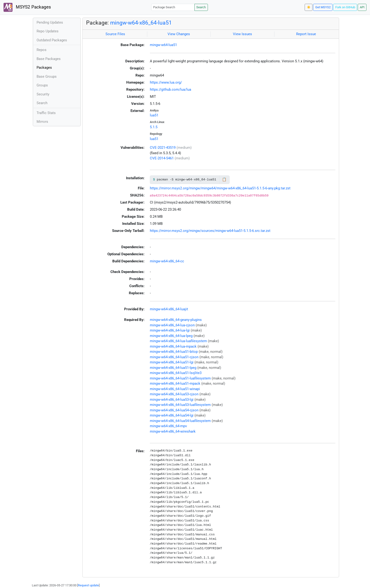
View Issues (242, 34)
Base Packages (49, 59)
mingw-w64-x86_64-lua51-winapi (175, 389)
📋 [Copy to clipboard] (224, 179)
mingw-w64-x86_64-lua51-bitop (174, 352)
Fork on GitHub (345, 7)
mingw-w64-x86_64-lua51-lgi (172, 362)
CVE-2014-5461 (162, 158)
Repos (42, 50)
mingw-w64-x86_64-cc (167, 261)
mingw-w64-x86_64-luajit (169, 309)
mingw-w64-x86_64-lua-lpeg (171, 336)
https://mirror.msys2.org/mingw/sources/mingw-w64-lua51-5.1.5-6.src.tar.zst (210, 231)
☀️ (309, 7)
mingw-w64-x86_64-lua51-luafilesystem (180, 378)
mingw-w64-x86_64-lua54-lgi (172, 415)
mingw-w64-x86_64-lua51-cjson (174, 357)
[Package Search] (173, 7)
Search (201, 7)
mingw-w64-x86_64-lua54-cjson (174, 410)
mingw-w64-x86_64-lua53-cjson (174, 394)
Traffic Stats (46, 113)
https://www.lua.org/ (166, 82)
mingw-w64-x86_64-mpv (168, 426)
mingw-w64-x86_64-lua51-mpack (175, 383)
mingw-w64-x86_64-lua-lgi (170, 330)
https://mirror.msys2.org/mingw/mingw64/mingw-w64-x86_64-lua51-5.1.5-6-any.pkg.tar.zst (220, 188)
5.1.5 (154, 127)
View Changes (179, 34)
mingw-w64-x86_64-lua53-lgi (172, 400)
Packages (44, 68)
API (362, 7)
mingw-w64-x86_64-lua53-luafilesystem (180, 405)
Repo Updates (48, 31)
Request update (88, 585)
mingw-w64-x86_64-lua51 (141, 23)
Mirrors (42, 122)
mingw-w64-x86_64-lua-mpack (173, 346)
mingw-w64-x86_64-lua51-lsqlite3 (176, 373)
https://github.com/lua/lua (170, 89)
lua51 (154, 115)
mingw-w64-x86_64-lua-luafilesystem (178, 341)
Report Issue (306, 34)
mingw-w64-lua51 (163, 45)
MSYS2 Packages (27, 7)
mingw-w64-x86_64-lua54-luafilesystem (180, 421)
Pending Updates (50, 22)
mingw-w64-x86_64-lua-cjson (172, 325)
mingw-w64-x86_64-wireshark (173, 431)
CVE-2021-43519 (163, 148)
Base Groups (47, 77)
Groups (42, 85)
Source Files (115, 34)
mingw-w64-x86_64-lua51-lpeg (173, 368)
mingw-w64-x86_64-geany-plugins (176, 320)
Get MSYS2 (323, 7)
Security (43, 94)
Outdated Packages (52, 40)
